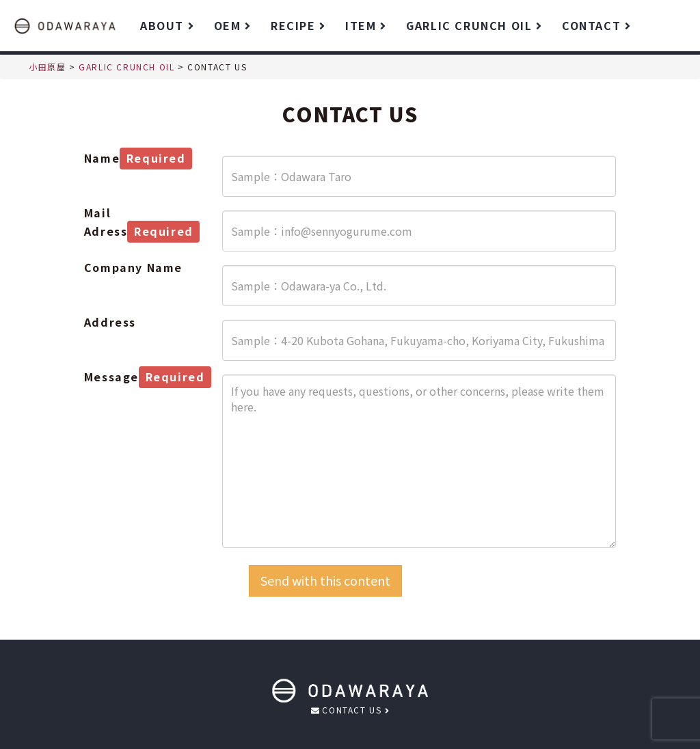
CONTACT (596, 25)
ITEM (365, 25)
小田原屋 (47, 67)
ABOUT (167, 25)
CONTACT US (350, 710)
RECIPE (298, 25)
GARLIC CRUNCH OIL (474, 25)
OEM (232, 25)
